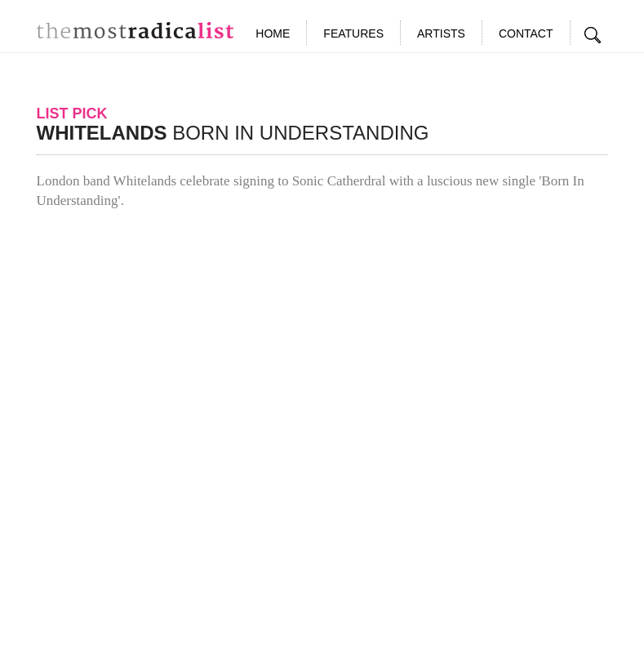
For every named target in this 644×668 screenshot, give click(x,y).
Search (593, 35)
